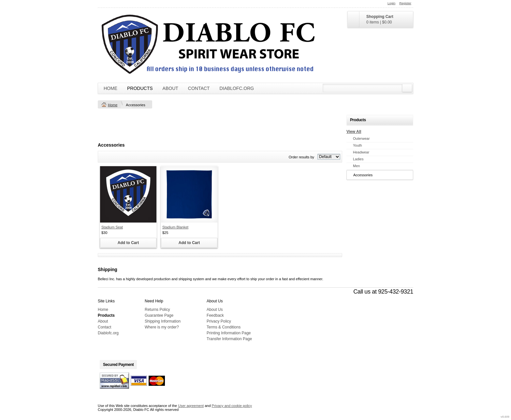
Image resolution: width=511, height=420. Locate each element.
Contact (199, 88)
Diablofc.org (237, 88)
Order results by (301, 157)
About (170, 88)
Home (110, 88)
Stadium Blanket (175, 227)
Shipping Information (163, 321)
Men (356, 166)
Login (391, 3)
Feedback (215, 315)
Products (140, 88)
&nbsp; (128, 194)
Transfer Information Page (229, 339)
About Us (215, 310)
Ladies (358, 159)
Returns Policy (157, 310)
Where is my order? (162, 327)
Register (405, 3)
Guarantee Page (159, 315)
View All (354, 132)
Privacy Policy (219, 321)
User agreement (191, 406)
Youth (358, 145)
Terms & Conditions (224, 327)
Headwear (361, 152)
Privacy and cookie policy (232, 406)
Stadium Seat (112, 227)
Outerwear (361, 138)
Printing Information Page (229, 333)
